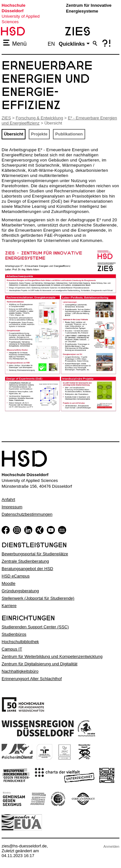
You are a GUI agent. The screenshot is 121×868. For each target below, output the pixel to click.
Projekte (39, 134)
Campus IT (12, 649)
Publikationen (69, 134)
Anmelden (111, 846)
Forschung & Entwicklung (40, 118)
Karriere (9, 606)
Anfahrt (8, 499)
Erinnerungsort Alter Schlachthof (32, 679)
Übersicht (14, 134)
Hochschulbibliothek (20, 642)
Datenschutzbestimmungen (27, 514)
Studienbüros (14, 634)
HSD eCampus (16, 576)
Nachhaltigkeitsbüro (20, 671)
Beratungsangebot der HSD (27, 569)
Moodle (9, 583)
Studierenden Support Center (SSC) (35, 627)
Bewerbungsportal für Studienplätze (35, 554)
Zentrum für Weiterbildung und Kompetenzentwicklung (52, 656)
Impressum (12, 507)
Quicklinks (72, 44)
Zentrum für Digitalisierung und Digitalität (40, 664)
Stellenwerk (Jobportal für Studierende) (38, 598)
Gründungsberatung (20, 591)
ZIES (6, 118)
